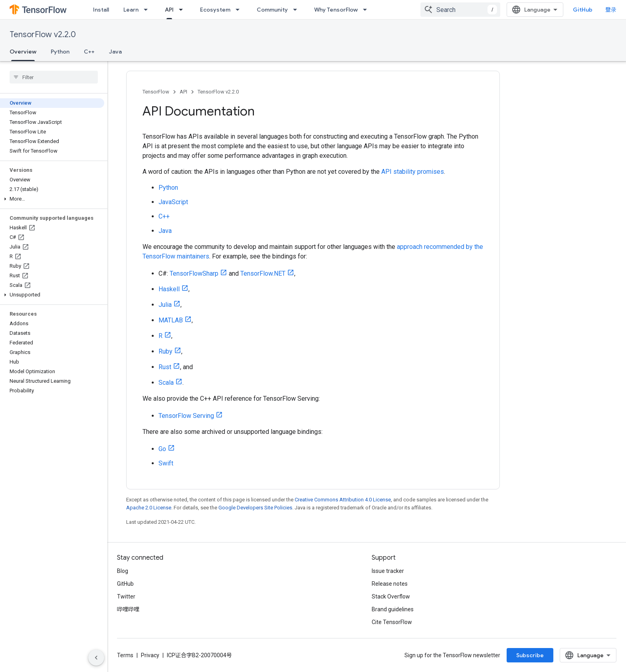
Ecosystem (215, 10)
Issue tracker (388, 571)
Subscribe (530, 655)
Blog (123, 571)
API (183, 92)
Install (101, 10)
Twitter (126, 596)
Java (115, 52)
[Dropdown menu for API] (183, 10)
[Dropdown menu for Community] (297, 10)
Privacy (150, 655)
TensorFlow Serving (186, 416)
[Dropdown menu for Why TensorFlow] (367, 10)
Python (60, 52)
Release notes (390, 584)
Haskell (169, 289)
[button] (52, 199)
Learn (131, 10)
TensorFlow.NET (263, 273)
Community (272, 10)
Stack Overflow (391, 596)
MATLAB (171, 320)
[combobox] (460, 10)
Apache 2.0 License (149, 508)
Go (162, 449)
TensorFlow (156, 92)
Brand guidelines (393, 609)
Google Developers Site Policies (255, 508)
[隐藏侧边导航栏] (96, 658)
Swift (166, 463)
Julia (165, 305)
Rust (165, 367)
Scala (166, 383)
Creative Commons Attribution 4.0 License (343, 500)
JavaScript (173, 202)
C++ (89, 52)
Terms (125, 655)
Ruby (165, 351)
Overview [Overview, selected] (23, 52)
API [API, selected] (169, 10)
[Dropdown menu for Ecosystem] (240, 10)
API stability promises (413, 172)
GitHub (583, 10)
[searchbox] (54, 77)
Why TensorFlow (336, 10)
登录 (611, 10)
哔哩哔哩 (128, 609)
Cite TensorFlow (392, 622)
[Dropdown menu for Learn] (148, 10)
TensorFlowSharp (194, 273)
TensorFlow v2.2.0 (43, 35)
